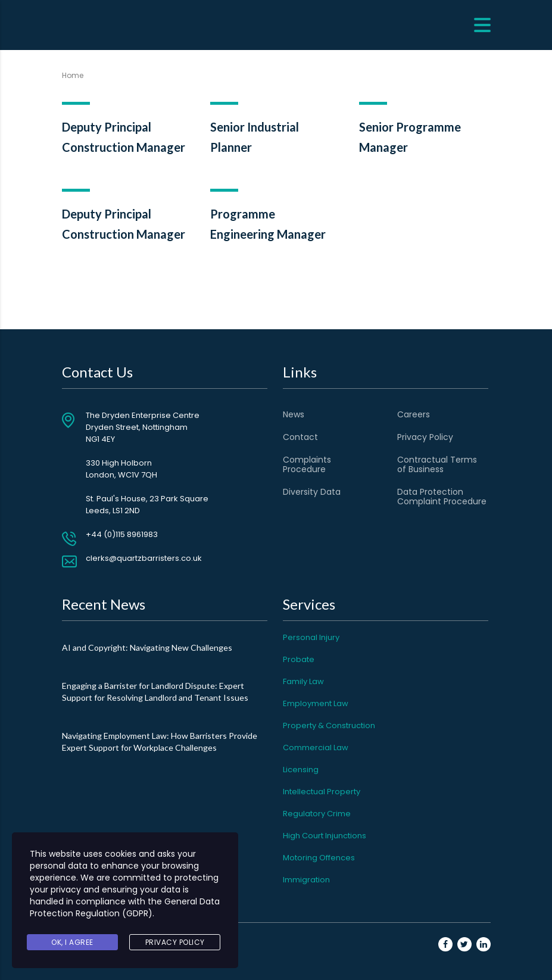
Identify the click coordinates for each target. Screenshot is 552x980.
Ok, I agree (72, 942)
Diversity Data (312, 492)
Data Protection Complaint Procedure (442, 497)
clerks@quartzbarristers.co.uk (144, 558)
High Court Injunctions (325, 836)
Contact (300, 437)
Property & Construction (329, 725)
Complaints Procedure (307, 464)
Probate (299, 659)
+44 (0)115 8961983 (122, 534)
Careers (414, 414)
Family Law (303, 681)
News (294, 414)
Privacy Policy (425, 437)
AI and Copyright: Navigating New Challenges (147, 647)
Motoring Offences (319, 858)
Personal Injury (311, 637)
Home (73, 75)
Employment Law (316, 703)
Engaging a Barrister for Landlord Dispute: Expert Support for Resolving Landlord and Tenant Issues (155, 692)
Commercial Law (316, 748)
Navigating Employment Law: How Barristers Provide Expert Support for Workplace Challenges (160, 742)
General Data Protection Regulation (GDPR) (125, 907)
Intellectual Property (322, 792)
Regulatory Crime (317, 814)
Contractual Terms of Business (437, 464)
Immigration (306, 880)
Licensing (301, 770)
